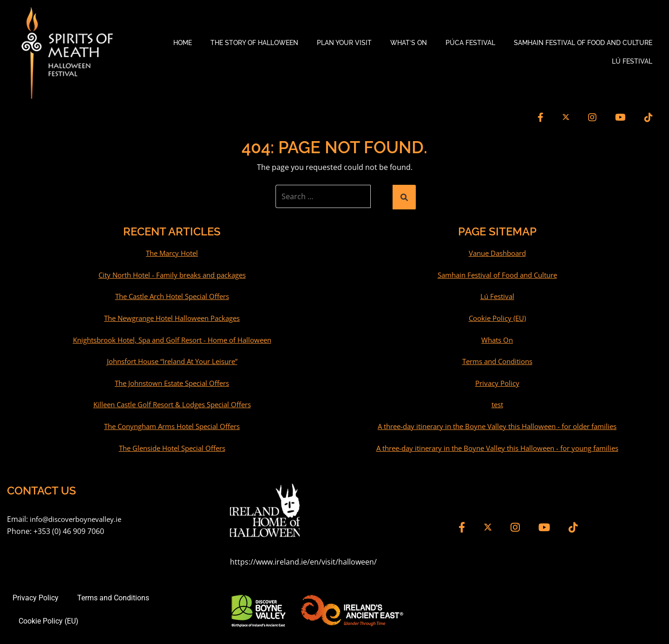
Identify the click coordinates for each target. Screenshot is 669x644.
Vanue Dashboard (497, 251)
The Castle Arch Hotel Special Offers (172, 294)
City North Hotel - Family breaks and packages (172, 272)
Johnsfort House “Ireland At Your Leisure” (172, 358)
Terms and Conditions (497, 358)
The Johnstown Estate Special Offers (172, 380)
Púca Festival (470, 42)
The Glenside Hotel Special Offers (172, 445)
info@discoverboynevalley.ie (79, 516)
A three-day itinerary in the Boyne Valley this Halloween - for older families (497, 423)
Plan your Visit (344, 42)
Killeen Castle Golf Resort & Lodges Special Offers (172, 402)
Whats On (497, 337)
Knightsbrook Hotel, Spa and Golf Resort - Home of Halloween (172, 337)
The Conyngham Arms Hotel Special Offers (172, 423)
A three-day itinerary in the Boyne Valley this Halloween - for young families (497, 445)
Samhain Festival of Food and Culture (583, 42)
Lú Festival (632, 60)
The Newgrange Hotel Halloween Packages (172, 315)
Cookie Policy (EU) (497, 315)
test (497, 402)
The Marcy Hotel (172, 251)
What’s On (409, 42)
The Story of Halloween (254, 42)
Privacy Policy (497, 380)
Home (183, 42)
